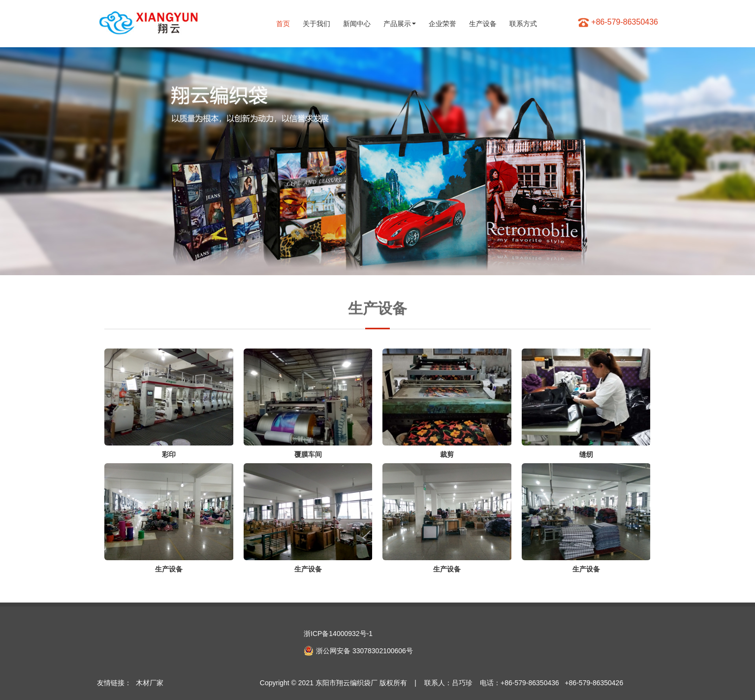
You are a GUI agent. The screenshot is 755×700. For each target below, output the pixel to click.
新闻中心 (357, 24)
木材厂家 (150, 683)
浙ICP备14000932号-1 (338, 634)
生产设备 (483, 24)
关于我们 (316, 24)
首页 (283, 24)
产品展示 (400, 24)
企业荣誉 (442, 24)
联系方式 (523, 24)
